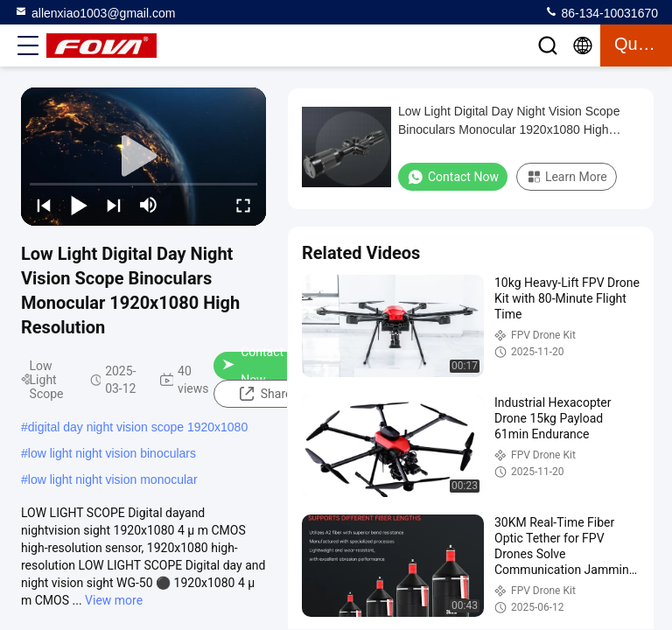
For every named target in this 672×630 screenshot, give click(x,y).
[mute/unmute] (149, 205)
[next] (114, 205)
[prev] (44, 205)
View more (114, 600)
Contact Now (253, 366)
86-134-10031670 (601, 12)
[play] (143, 157)
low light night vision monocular (113, 479)
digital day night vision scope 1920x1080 (138, 427)
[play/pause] (79, 205)
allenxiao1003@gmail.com (94, 12)
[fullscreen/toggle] (243, 205)
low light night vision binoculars (112, 453)
